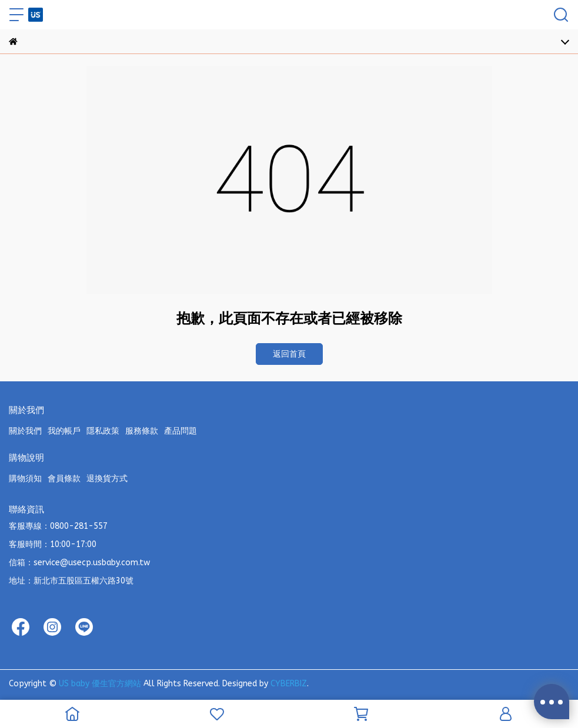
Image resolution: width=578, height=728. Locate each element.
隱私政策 (103, 431)
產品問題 (181, 431)
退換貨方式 (107, 479)
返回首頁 (289, 354)
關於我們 (25, 431)
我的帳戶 (64, 431)
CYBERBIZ (289, 684)
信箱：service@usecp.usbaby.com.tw (79, 563)
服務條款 (142, 431)
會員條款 (64, 479)
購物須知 (25, 479)
